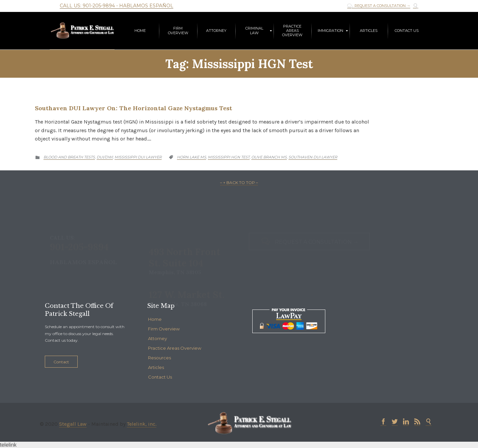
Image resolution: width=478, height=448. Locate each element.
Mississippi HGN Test (229, 157)
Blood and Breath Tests (69, 157)
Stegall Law (73, 424)
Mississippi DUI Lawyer (138, 157)
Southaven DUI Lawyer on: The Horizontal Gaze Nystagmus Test (133, 108)
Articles (156, 367)
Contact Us (160, 377)
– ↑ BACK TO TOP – (239, 182)
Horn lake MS (192, 157)
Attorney (158, 338)
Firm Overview (164, 329)
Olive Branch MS (269, 157)
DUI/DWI (105, 157)
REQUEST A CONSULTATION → (379, 6)
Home (155, 319)
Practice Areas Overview (175, 348)
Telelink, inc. (142, 424)
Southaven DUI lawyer (313, 157)
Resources (159, 358)
